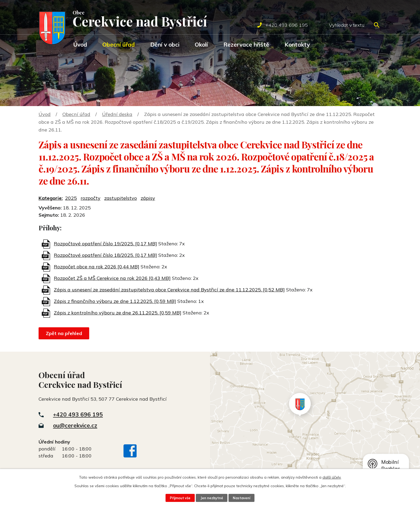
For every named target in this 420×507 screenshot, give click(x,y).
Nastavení (242, 498)
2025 (71, 198)
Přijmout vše (180, 498)
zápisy (148, 198)
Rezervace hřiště (246, 44)
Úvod (80, 44)
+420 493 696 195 (78, 414)
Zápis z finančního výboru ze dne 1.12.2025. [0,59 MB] (115, 301)
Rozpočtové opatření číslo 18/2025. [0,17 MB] (105, 255)
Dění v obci (165, 44)
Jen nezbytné (212, 498)
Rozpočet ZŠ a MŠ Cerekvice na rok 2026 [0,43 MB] (112, 278)
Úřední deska (117, 114)
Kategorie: (51, 198)
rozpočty (91, 198)
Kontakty (297, 44)
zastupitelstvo (121, 198)
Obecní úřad (119, 44)
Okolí (201, 44)
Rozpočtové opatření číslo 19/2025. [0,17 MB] (105, 244)
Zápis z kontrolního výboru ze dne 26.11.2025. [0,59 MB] (118, 313)
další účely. (332, 477)
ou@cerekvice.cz (75, 425)
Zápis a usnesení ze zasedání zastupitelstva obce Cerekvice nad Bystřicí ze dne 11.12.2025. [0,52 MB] (169, 290)
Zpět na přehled (64, 333)
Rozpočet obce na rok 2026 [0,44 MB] (97, 267)
